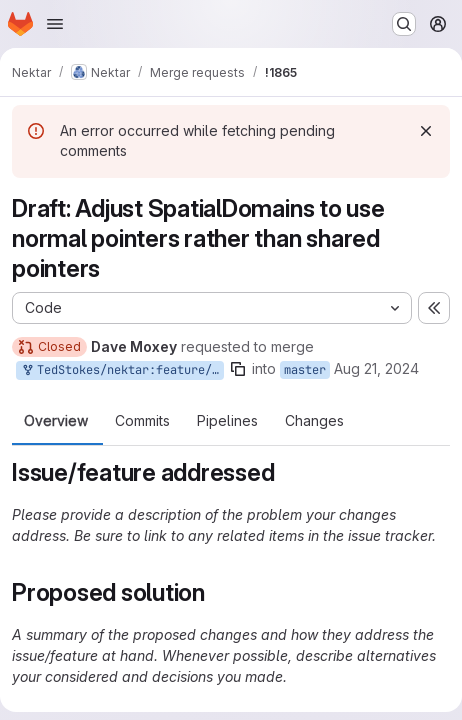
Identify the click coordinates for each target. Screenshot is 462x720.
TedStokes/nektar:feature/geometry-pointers (122, 370)
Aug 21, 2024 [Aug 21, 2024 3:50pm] (376, 368)
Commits (142, 421)
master (305, 370)
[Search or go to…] (404, 24)
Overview (56, 421)
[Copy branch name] (238, 369)
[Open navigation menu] (55, 24)
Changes (314, 421)
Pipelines (227, 421)
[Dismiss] (426, 131)
